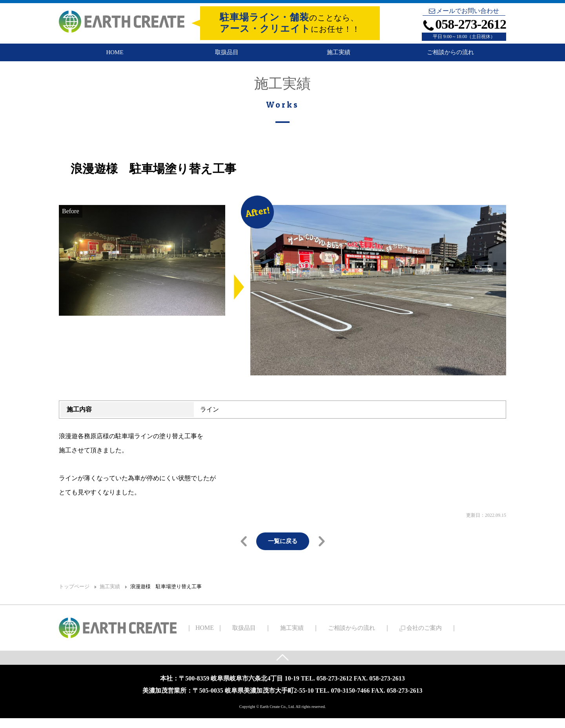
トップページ (74, 595)
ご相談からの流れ (450, 56)
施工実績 (339, 56)
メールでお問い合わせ (464, 11)
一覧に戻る (282, 549)
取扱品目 (227, 56)
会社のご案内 (387, 636)
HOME (115, 56)
